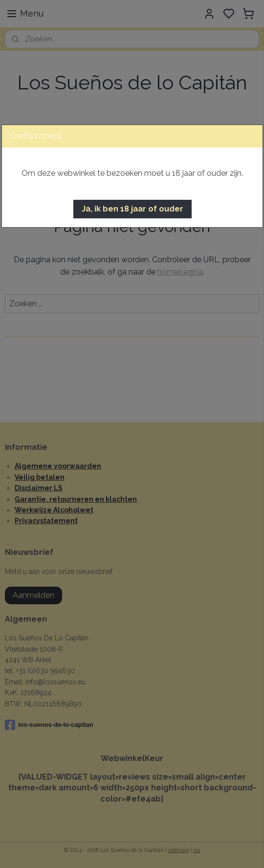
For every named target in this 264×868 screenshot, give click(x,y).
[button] (132, 209)
